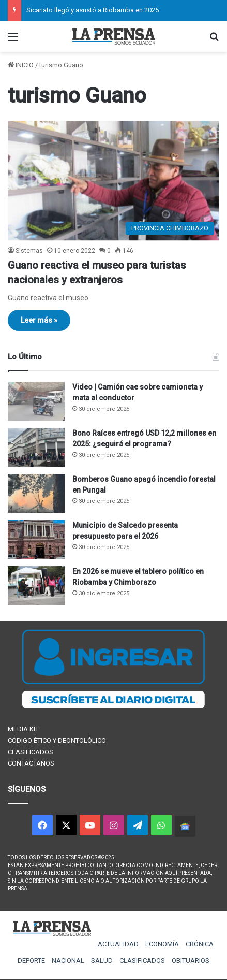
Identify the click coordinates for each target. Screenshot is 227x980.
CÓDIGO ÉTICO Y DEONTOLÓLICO (57, 740)
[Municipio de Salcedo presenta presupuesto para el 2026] (36, 539)
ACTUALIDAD (118, 944)
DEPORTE (31, 961)
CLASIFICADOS (31, 752)
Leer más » (39, 320)
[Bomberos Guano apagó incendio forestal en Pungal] (36, 493)
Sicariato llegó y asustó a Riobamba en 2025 (93, 10)
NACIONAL (68, 961)
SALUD (102, 961)
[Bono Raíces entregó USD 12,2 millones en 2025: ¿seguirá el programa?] (36, 447)
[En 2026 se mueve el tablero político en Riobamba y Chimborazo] (36, 586)
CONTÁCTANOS (31, 763)
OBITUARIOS (191, 961)
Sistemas (29, 251)
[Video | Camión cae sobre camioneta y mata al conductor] (36, 401)
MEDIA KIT (23, 729)
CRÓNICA (200, 944)
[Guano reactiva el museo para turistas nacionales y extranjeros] (114, 181)
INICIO (21, 65)
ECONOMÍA (162, 944)
